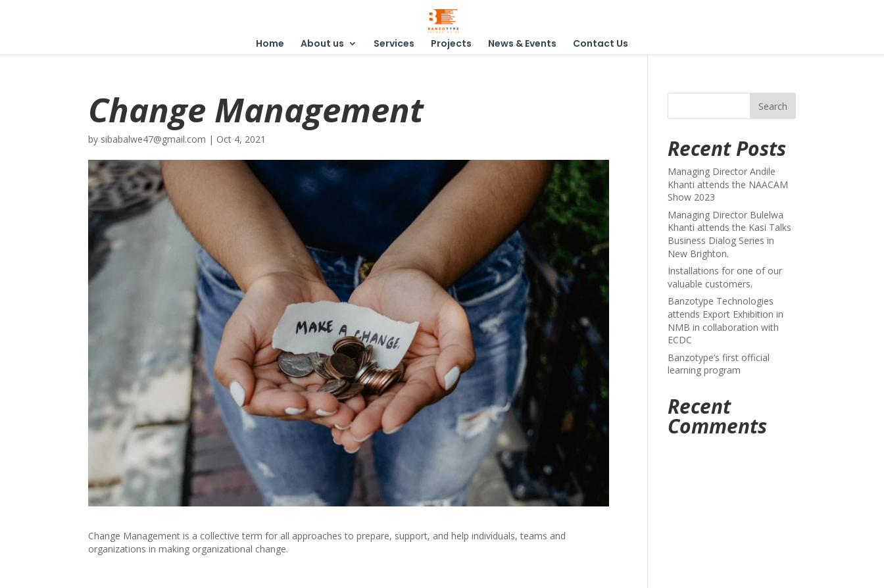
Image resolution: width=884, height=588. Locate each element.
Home (270, 44)
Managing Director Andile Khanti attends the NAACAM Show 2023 (728, 184)
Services (394, 44)
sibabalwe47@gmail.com (153, 139)
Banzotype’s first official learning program (719, 364)
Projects (451, 44)
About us (322, 44)
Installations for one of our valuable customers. (725, 277)
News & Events (522, 44)
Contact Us (601, 44)
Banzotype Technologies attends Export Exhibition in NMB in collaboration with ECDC (725, 320)
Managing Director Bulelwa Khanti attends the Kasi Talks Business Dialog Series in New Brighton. (729, 234)
